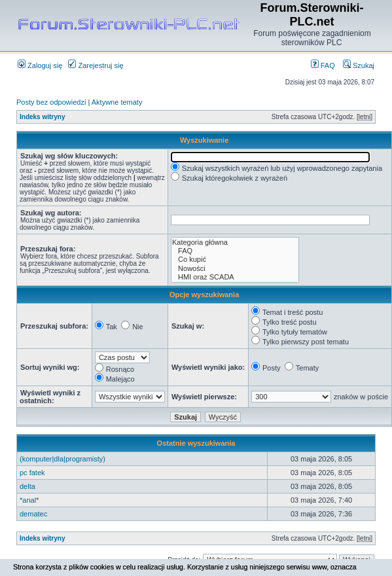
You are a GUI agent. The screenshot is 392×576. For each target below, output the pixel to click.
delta (27, 486)
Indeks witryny (42, 117)
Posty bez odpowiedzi (51, 102)
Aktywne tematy (117, 102)
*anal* (29, 500)
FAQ (323, 65)
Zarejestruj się (96, 65)
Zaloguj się (40, 65)
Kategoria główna (235, 243)
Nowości (235, 269)
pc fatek (32, 473)
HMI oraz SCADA (235, 277)
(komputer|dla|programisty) (62, 459)
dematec (33, 514)
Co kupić (235, 260)
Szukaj (359, 65)
